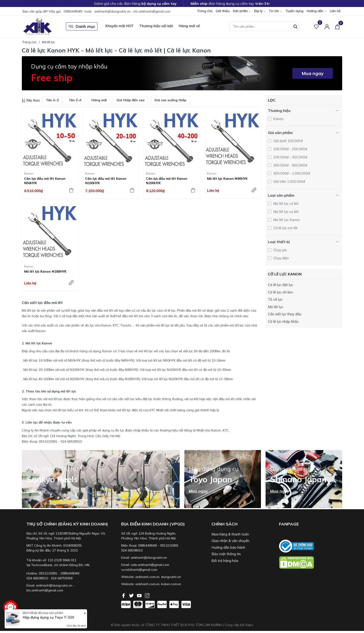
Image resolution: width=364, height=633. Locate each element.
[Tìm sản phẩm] (264, 26)
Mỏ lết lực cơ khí (285, 204)
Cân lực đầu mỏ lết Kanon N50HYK (45, 181)
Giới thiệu (223, 11)
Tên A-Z (52, 100)
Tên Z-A (75, 100)
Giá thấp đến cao (131, 100)
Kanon (29, 173)
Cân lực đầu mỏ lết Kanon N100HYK (106, 181)
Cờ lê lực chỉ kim (280, 292)
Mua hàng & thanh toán (230, 534)
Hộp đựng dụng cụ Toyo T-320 (48, 617)
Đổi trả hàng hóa (225, 561)
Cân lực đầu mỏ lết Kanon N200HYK (167, 181)
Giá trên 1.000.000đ (289, 181)
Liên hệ (335, 11)
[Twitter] (132, 595)
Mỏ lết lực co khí (285, 212)
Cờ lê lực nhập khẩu (283, 321)
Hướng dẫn (317, 11)
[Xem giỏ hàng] (337, 26)
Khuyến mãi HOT (120, 26)
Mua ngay (313, 73)
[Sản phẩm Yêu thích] (317, 26)
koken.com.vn (171, 584)
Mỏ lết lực (276, 307)
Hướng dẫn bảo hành (228, 547)
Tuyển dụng (294, 11)
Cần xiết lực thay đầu (285, 314)
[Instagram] (147, 595)
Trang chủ (205, 11)
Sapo (249, 625)
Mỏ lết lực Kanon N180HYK (45, 271)
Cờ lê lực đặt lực (281, 285)
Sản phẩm (242, 11)
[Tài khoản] (327, 26)
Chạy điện (281, 258)
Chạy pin (280, 250)
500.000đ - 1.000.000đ (291, 173)
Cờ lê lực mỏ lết (285, 228)
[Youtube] (140, 595)
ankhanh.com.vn (147, 577)
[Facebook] (124, 595)
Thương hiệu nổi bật (156, 26)
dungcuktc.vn (171, 577)
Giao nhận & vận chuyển (230, 541)
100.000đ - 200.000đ (290, 149)
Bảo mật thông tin (226, 554)
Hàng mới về (189, 26)
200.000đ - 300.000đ (290, 157)
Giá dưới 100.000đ (288, 141)
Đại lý (260, 11)
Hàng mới (99, 100)
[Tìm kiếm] (296, 26)
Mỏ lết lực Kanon (286, 220)
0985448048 (73, 11)
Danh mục (82, 26)
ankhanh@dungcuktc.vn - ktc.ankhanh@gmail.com (132, 11)
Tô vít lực (275, 299)
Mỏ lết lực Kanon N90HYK (227, 179)
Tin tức (276, 11)
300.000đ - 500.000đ (290, 165)
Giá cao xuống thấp (170, 100)
